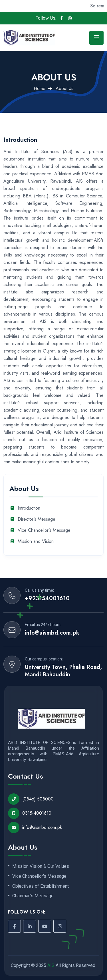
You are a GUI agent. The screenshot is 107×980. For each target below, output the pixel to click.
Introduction (29, 508)
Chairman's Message (33, 896)
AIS (51, 965)
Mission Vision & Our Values (41, 866)
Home (40, 88)
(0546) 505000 (31, 799)
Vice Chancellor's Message (44, 530)
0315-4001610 (30, 813)
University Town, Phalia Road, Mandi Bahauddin (63, 671)
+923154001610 (47, 599)
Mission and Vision (36, 542)
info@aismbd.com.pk (52, 633)
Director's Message (37, 519)
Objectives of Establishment (41, 886)
